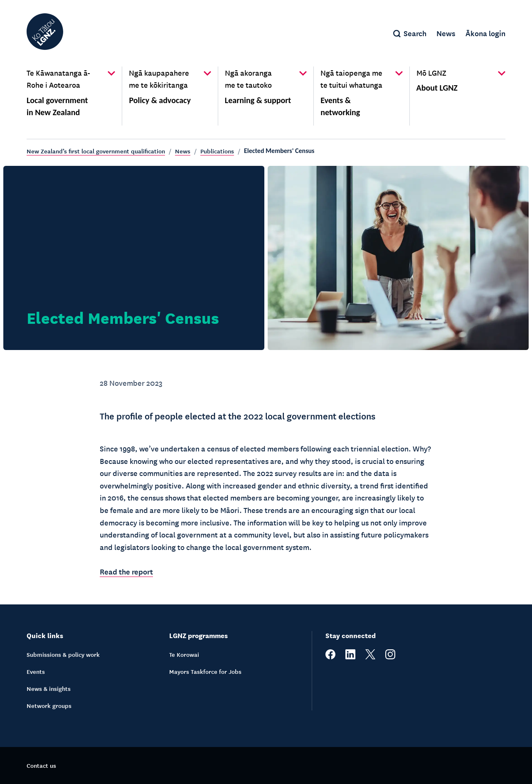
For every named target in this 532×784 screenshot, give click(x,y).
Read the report (126, 571)
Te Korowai (184, 654)
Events (36, 671)
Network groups (49, 705)
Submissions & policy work (63, 654)
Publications (217, 151)
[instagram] (390, 657)
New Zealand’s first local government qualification (96, 151)
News (183, 151)
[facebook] (330, 657)
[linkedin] (350, 657)
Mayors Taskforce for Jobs (205, 671)
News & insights (49, 688)
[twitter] (370, 657)
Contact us (41, 765)
